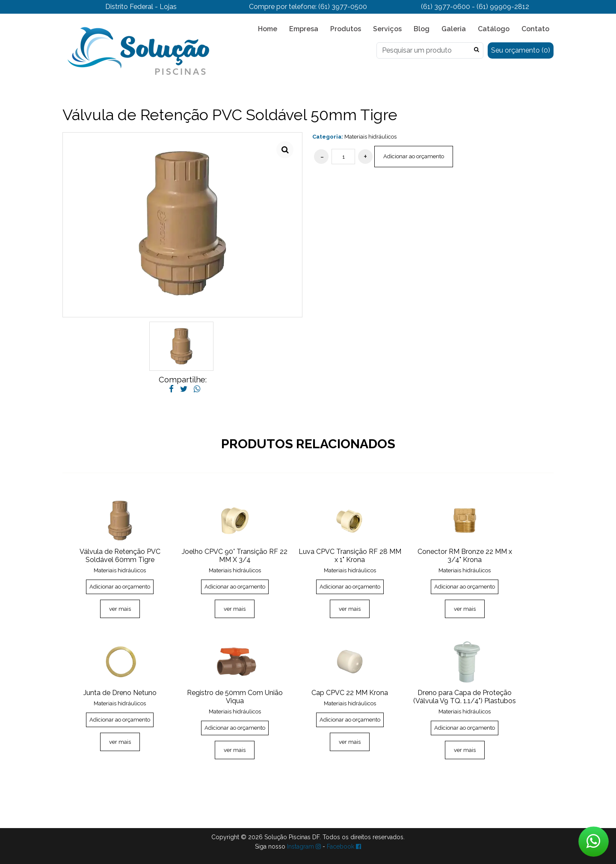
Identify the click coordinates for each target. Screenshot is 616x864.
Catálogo (494, 29)
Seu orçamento (521, 50)
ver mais (120, 609)
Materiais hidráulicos (370, 137)
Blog (422, 29)
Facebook (344, 846)
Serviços (387, 29)
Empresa (304, 29)
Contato (535, 29)
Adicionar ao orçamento (414, 156)
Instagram (304, 846)
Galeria (454, 29)
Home (268, 29)
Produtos (346, 29)
